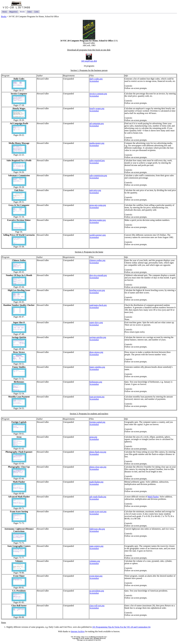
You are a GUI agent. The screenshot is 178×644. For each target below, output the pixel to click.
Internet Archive (78, 631)
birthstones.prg (96, 382)
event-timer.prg (96, 576)
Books (23, 12)
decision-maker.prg (98, 220)
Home (5, 12)
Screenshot (94, 81)
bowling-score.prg (97, 290)
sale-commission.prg (98, 175)
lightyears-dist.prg (97, 529)
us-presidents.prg (97, 591)
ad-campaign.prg (97, 123)
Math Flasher (153, 497)
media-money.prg (97, 143)
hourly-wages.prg (97, 108)
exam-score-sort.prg (98, 512)
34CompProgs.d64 (89, 61)
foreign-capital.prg (97, 422)
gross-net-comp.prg (98, 205)
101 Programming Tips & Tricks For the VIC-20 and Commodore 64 (121, 627)
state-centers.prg (96, 546)
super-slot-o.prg (96, 322)
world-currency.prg (98, 235)
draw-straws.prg (96, 352)
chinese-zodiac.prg (97, 260)
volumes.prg (95, 561)
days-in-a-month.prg (98, 275)
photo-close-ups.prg (98, 467)
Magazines (13, 12)
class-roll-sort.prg (97, 606)
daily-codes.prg (96, 79)
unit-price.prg (95, 190)
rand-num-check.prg (98, 305)
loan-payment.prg (97, 397)
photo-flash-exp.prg (98, 452)
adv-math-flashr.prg (98, 497)
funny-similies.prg (97, 367)
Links (36, 12)
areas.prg (93, 437)
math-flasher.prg (96, 482)
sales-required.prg (97, 160)
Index (30, 12)
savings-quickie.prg (98, 337)
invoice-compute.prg (98, 94)
